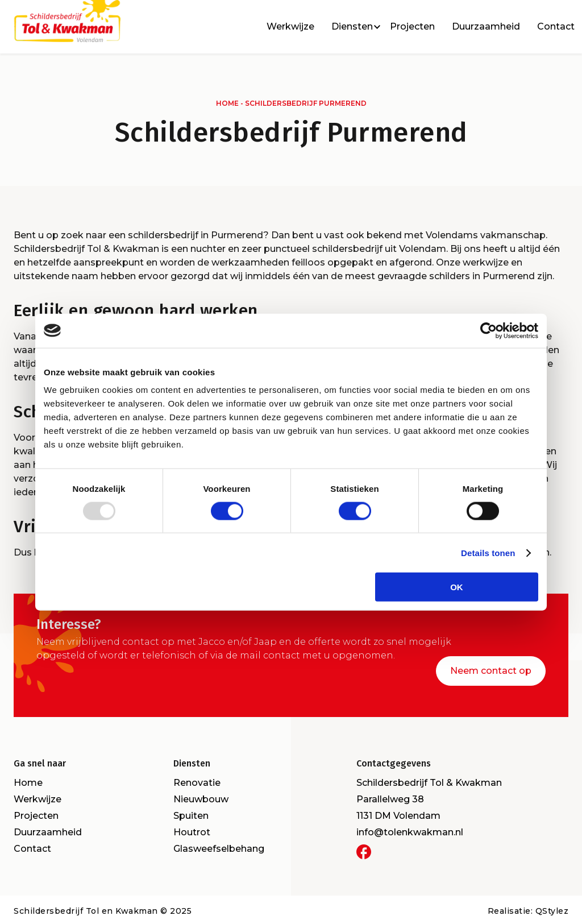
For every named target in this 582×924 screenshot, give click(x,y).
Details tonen (488, 552)
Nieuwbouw (201, 797)
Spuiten (191, 813)
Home (227, 103)
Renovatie (197, 780)
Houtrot (192, 830)
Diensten (352, 29)
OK (457, 587)
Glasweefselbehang (219, 846)
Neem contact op (491, 668)
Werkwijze (290, 29)
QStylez (552, 909)
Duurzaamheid (486, 29)
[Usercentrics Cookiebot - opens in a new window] (489, 330)
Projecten (412, 29)
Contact (556, 29)
